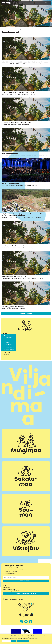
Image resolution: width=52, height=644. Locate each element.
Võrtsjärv (7, 357)
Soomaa (7, 355)
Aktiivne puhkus (10, 347)
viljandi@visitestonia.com (15, 591)
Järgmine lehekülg (26, 314)
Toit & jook (9, 345)
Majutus (8, 342)
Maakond (14, 29)
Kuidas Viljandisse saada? (11, 568)
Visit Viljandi (5, 29)
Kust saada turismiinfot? (11, 572)
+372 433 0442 (11, 589)
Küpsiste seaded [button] (6, 641)
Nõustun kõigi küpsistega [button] (23, 641)
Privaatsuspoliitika (17, 599)
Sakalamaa (7, 352)
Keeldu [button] (14, 641)
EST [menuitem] (46, 3)
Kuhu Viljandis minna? (10, 574)
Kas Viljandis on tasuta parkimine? (14, 570)
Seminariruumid (10, 349)
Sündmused (9, 338)
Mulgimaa (21, 29)
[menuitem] (46, 3)
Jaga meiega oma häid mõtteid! (26, 594)
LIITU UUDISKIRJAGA (26, 581)
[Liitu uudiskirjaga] (26, 578)
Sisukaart (6, 599)
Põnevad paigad (10, 340)
